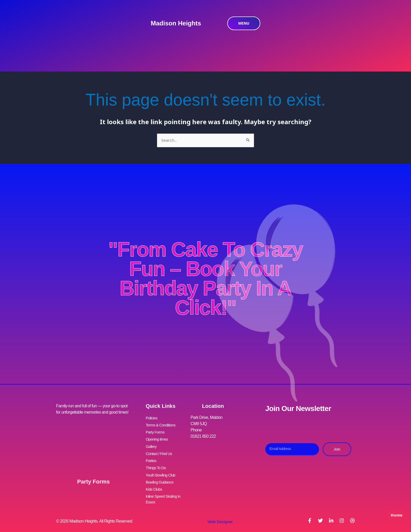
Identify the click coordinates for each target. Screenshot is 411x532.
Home (395, 520)
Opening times (158, 437)
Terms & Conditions (162, 424)
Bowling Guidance (161, 475)
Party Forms (93, 475)
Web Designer (218, 513)
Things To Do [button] (157, 462)
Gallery (152, 443)
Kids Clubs (155, 481)
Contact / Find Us (160, 450)
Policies (152, 418)
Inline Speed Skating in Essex (165, 490)
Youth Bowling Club (162, 468)
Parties (152, 456)
